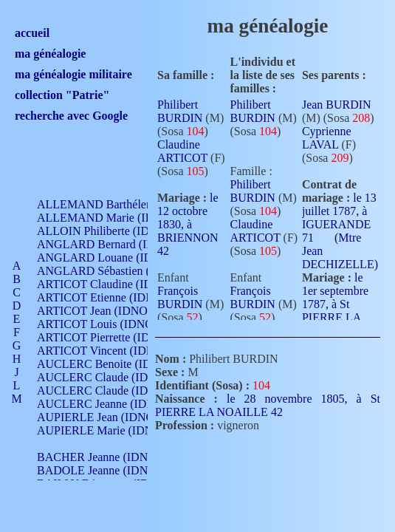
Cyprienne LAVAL (327, 138)
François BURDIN (180, 297)
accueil (32, 33)
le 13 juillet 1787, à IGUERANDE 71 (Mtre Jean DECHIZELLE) (340, 231)
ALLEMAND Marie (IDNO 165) (116, 218)
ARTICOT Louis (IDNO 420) (107, 324)
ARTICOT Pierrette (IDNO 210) (114, 337)
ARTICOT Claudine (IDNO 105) (116, 284)
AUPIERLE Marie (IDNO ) (103, 430)
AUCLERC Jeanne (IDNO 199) (113, 404)
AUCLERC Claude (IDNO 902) (113, 377)
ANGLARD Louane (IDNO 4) (110, 258)
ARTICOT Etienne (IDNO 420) (112, 297)
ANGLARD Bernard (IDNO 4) (111, 244)
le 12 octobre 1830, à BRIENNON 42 (188, 224)
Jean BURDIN (337, 105)
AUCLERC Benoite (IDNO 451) (115, 364)
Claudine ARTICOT (182, 151)
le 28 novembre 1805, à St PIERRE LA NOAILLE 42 (268, 405)
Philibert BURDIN (180, 111)
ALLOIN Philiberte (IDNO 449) (114, 231)
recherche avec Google (71, 116)
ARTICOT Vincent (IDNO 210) (112, 351)
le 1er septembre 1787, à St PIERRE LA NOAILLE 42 (335, 310)
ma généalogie (50, 54)
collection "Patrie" (62, 95)
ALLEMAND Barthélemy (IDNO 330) (130, 204)
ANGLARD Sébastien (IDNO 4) (114, 271)
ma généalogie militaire (73, 74)
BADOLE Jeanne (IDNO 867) (109, 470)
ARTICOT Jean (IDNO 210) (104, 311)
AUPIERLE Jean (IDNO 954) (108, 417)
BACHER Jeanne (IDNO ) (100, 457)
